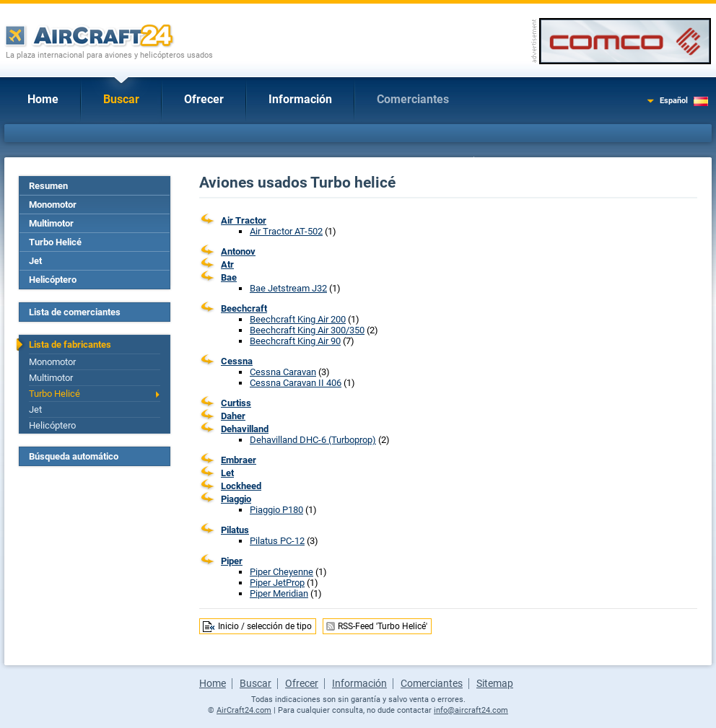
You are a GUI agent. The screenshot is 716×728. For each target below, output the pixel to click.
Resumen (48, 186)
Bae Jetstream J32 (288, 288)
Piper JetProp (277, 583)
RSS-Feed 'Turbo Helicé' (383, 626)
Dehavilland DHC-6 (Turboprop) (313, 440)
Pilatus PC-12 (277, 541)
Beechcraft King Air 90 (295, 341)
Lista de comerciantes (75, 312)
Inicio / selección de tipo (265, 626)
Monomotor (53, 205)
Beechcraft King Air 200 (298, 319)
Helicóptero (53, 280)
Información (300, 99)
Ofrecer (204, 99)
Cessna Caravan (283, 372)
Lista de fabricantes (70, 345)
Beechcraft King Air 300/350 (307, 330)
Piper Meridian (279, 593)
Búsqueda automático (74, 456)
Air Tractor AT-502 (286, 231)
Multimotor (51, 223)
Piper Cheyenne (281, 572)
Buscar (121, 99)
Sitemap (495, 683)
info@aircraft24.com (471, 710)
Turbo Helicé (55, 242)
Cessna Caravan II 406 (296, 383)
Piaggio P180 (276, 510)
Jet (35, 261)
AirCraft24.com (244, 710)
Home (43, 99)
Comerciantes (413, 99)
